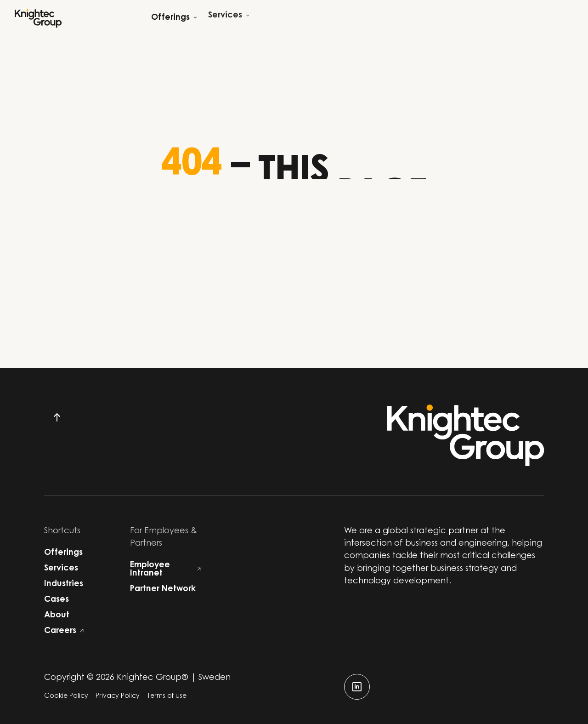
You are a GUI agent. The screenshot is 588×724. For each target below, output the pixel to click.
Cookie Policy (66, 696)
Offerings (63, 553)
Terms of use (167, 696)
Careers (64, 631)
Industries (64, 584)
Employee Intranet (166, 570)
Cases (57, 600)
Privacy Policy (118, 696)
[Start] (38, 18)
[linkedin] (357, 687)
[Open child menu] (174, 18)
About (57, 616)
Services (61, 569)
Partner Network (163, 589)
